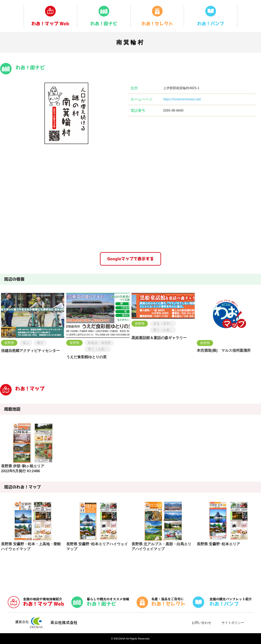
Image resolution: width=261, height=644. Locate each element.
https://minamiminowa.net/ (182, 99)
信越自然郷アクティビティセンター (30, 351)
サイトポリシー (233, 623)
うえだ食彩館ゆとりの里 (86, 357)
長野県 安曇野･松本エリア (218, 544)
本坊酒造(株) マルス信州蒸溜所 (224, 350)
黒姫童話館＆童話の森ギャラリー (159, 338)
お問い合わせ (201, 623)
